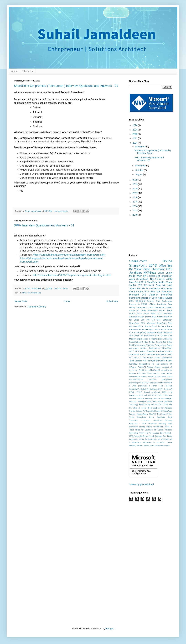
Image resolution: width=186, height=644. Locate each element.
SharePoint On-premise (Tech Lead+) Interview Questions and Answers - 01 (66, 86)
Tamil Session (136, 361)
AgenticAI (142, 367)
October (140, 170)
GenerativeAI (134, 389)
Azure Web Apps (146, 329)
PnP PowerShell (149, 411)
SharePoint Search (142, 326)
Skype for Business (144, 430)
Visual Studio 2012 (139, 292)
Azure (162, 279)
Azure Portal (150, 314)
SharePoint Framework (161, 289)
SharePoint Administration (160, 351)
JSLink (152, 304)
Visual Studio (142, 269)
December (141, 147)
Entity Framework (151, 383)
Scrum (132, 417)
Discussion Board (165, 377)
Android (150, 367)
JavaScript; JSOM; (159, 392)
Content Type (154, 301)
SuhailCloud (142, 279)
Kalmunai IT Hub (145, 307)
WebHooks (136, 442)
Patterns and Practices (144, 345)
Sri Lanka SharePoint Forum (151, 311)
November (141, 166)
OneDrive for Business (163, 408)
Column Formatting (149, 377)
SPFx (24, 293)
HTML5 (139, 392)
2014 (135, 206)
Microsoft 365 (137, 295)
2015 (135, 202)
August (139, 174)
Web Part (147, 361)
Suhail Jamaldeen (164, 358)
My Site (151, 405)
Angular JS (167, 367)
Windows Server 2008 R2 (139, 446)
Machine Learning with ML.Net (151, 398)
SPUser (169, 414)
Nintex (145, 342)
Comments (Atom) (37, 307)
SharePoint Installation (140, 420)
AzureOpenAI (167, 370)
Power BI (159, 411)
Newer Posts (21, 301)
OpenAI (132, 411)
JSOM (169, 279)
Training (162, 326)
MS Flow (168, 336)
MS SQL (155, 395)
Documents (135, 304)
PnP (139, 289)
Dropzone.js (134, 383)
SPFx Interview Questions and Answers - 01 (44, 225)
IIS (162, 336)
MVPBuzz (150, 273)
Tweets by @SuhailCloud (141, 484)
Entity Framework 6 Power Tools (147, 386)
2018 (135, 189)
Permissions (160, 345)
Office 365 (166, 266)
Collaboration (135, 377)
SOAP (151, 414)
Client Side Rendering (161, 292)
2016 (135, 197)
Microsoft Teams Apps (146, 317)
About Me (28, 71)
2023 (135, 134)
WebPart (155, 361)
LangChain (134, 395)
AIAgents (133, 367)
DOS (160, 314)
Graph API (168, 389)
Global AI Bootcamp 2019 (152, 389)
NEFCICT (159, 405)
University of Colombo (152, 436)
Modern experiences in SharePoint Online (149, 339)
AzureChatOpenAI (153, 370)
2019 (135, 184)
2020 (135, 180)
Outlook (139, 411)
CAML (169, 329)
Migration (153, 295)
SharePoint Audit (165, 417)
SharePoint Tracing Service (141, 427)
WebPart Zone (166, 361)
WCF (163, 439)
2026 (135, 125)
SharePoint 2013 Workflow (142, 323)
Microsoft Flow (152, 285)
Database (151, 332)
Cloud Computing (138, 332)
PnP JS (151, 320)
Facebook (168, 386)
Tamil (154, 326)
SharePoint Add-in (156, 282)
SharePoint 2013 (143, 265)
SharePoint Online (151, 261)
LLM (170, 392)
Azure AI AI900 (136, 370)
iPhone (167, 446)
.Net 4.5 (154, 279)
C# (131, 269)
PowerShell (167, 295)
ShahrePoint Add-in (145, 417)
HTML (132, 392)
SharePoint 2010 (162, 269)
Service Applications (150, 348)
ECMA (144, 304)
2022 (135, 138)
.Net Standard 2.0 (164, 364)
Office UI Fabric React (142, 408)
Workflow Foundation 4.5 (142, 364)
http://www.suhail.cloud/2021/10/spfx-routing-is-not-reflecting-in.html (72, 275)
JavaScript (135, 273)
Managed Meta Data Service (151, 402)
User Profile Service (146, 439)
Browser (133, 373)
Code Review (167, 373)
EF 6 (141, 383)
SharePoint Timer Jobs (140, 354)
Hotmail (147, 392)
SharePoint (155, 276)
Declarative (167, 301)
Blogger (109, 629)
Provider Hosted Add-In (139, 414)
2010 (135, 215)
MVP (139, 276)
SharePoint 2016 (137, 282)
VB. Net (157, 439)
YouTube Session (157, 446)
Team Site (138, 436)
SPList (145, 289)
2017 (135, 193)
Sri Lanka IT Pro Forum (141, 358)
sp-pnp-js (141, 301)
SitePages (155, 354)
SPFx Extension (34, 293)
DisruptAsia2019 (136, 380)
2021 (135, 143)
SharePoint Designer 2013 (143, 298)
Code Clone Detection (151, 373)
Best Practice (160, 329)
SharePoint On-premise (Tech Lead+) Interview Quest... (153, 152)
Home (14, 71)
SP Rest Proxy (160, 414)
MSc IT (162, 395)
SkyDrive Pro (166, 354)
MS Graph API (145, 395)
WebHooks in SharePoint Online (157, 442)
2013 (135, 210)
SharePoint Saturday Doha (160, 424)
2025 (135, 130)
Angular (158, 367)
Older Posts (112, 301)
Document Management (160, 380)
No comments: (62, 211)
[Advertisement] (54, 543)
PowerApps (168, 411)
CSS (139, 373)
